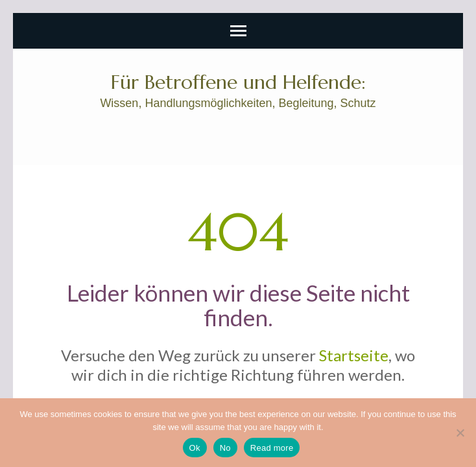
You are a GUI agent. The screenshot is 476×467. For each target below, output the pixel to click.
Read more (272, 448)
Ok (195, 448)
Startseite (354, 355)
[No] (460, 433)
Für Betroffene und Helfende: (238, 82)
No (225, 448)
